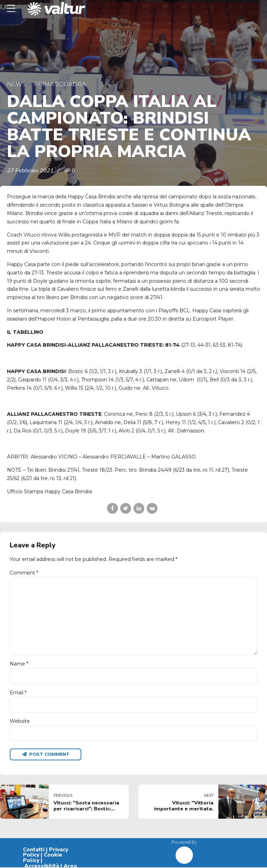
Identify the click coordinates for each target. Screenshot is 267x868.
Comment (24, 573)
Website (20, 722)
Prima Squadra (60, 84)
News (16, 84)
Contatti (34, 850)
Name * (19, 664)
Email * (18, 693)
